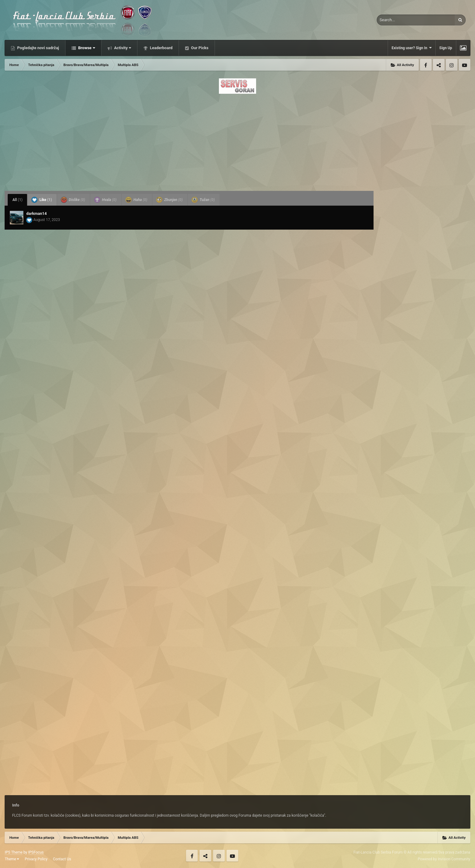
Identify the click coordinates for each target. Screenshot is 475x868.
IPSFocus (36, 852)
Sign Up (446, 48)
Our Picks (199, 48)
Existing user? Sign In (412, 48)
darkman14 (36, 213)
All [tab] (17, 200)
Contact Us (62, 859)
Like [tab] (42, 200)
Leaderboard (161, 48)
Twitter (439, 65)
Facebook (426, 65)
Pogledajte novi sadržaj (38, 48)
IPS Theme (14, 852)
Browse (86, 48)
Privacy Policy (36, 859)
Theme (12, 859)
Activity (122, 48)
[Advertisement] (238, 140)
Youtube (465, 65)
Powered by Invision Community (444, 859)
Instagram (452, 65)
